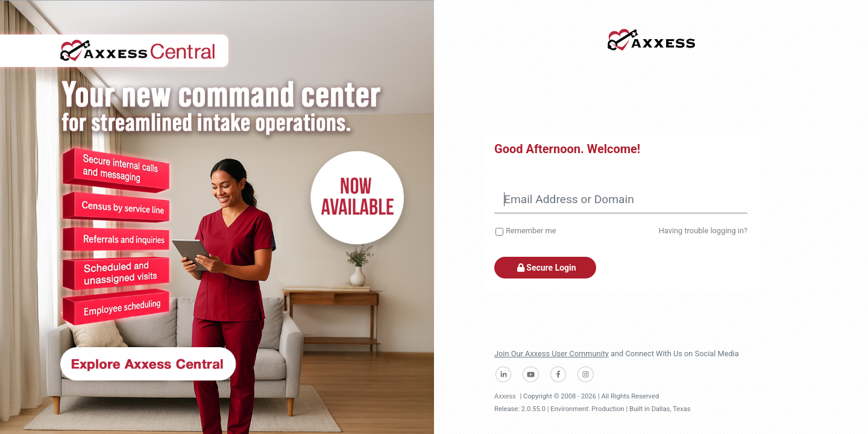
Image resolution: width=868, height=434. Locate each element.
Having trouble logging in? (703, 231)
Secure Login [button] (545, 268)
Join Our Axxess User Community (552, 354)
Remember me (531, 231)
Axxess (505, 396)
